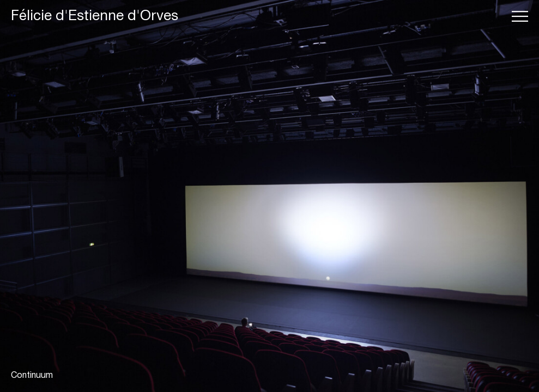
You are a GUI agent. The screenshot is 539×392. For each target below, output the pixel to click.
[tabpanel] (269, 196)
